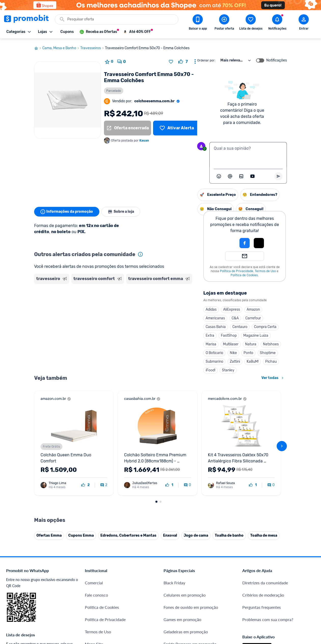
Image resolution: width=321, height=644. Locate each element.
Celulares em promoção (185, 593)
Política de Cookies (192, 274)
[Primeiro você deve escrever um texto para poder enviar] (278, 175)
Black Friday (174, 581)
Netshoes (219, 343)
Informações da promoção (67, 210)
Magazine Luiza (204, 334)
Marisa (159, 343)
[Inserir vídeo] (252, 175)
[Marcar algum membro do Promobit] (230, 175)
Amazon (201, 308)
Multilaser (178, 343)
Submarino (162, 360)
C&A (183, 317)
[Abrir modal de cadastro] (304, 23)
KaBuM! (200, 360)
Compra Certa (213, 325)
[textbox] (248, 153)
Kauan (144, 139)
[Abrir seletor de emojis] (219, 175)
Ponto (196, 351)
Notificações (277, 59)
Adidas (159, 308)
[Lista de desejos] (177, 127)
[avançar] (282, 445)
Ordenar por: (206, 59)
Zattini (183, 360)
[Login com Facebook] (192, 242)
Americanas (163, 317)
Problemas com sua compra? (268, 618)
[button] (175, 242)
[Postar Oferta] (224, 23)
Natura (198, 343)
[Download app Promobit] (198, 23)
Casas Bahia (163, 325)
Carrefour (201, 317)
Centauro (188, 325)
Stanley (176, 369)
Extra (158, 334)
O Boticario (162, 351)
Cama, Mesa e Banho (61, 47)
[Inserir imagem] (241, 175)
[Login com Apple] (207, 242)
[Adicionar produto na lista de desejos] (171, 60)
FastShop (177, 334)
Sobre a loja (121, 210)
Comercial (94, 581)
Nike (181, 351)
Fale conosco (96, 593)
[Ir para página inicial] (38, 47)
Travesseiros (93, 47)
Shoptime (216, 351)
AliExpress (179, 308)
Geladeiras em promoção (186, 630)
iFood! (158, 369)
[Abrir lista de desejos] (251, 23)
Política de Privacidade (184, 270)
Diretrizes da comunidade (265, 581)
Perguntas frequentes (262, 606)
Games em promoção (182, 618)
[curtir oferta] (183, 60)
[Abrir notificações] (277, 23)
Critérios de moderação (263, 593)
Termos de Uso (213, 270)
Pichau (219, 360)
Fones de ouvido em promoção (191, 606)
